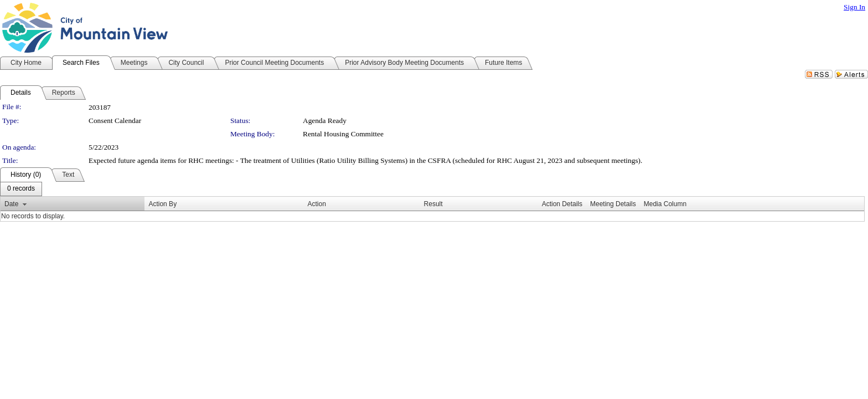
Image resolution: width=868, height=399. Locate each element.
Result (433, 204)
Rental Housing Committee (343, 134)
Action (317, 204)
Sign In (854, 7)
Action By (162, 204)
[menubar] (21, 189)
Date (11, 204)
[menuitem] (21, 189)
